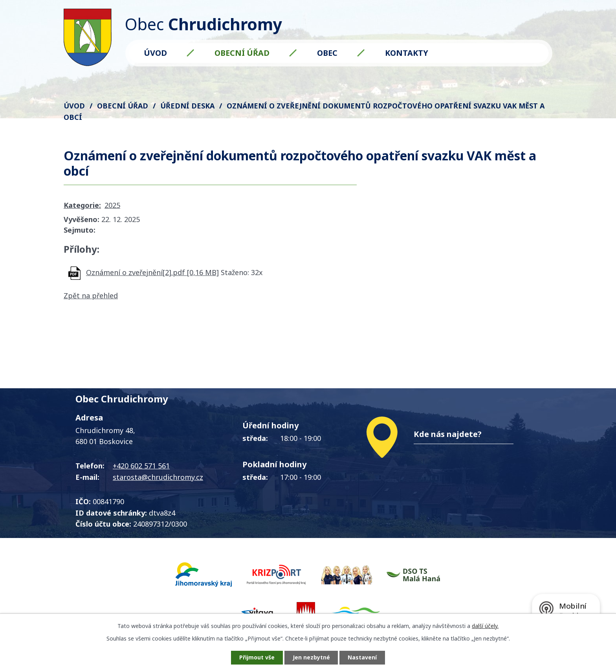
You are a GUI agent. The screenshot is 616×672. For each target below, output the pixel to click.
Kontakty (407, 53)
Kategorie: (82, 205)
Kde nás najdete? (448, 434)
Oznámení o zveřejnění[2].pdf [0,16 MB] (152, 272)
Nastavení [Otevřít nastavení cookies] (363, 658)
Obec (327, 53)
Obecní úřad (242, 53)
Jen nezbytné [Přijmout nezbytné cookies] (311, 658)
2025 (112, 205)
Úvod (155, 53)
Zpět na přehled (91, 296)
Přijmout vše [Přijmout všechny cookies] (257, 658)
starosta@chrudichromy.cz (158, 477)
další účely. (485, 626)
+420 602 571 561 (141, 466)
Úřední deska (187, 106)
